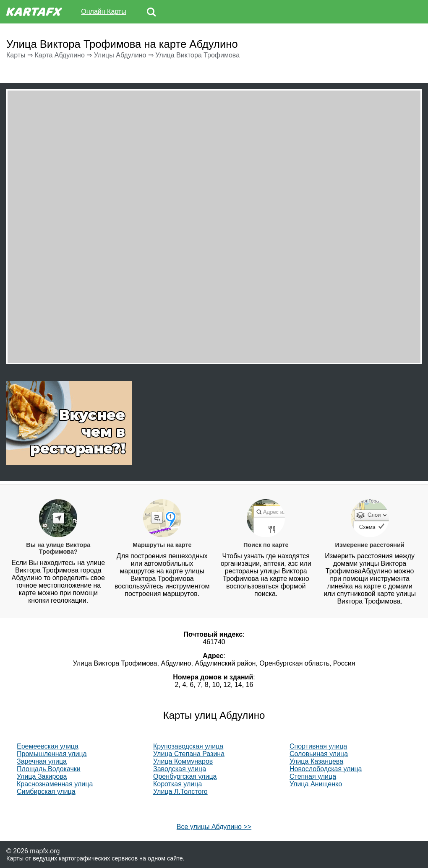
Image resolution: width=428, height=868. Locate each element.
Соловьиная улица (319, 754)
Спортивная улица (318, 746)
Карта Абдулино (59, 55)
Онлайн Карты (103, 12)
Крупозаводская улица (188, 746)
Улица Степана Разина (189, 754)
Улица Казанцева (316, 761)
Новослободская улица (326, 769)
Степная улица (313, 776)
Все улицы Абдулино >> (214, 827)
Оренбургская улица (185, 776)
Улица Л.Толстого (180, 792)
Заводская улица (180, 769)
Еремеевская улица (48, 746)
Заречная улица (42, 761)
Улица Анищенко (316, 784)
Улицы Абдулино (120, 55)
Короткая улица (177, 784)
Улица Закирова (42, 776)
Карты (16, 55)
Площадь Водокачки (49, 769)
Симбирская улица (46, 792)
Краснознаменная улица (55, 784)
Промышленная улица (52, 754)
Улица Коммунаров (183, 761)
